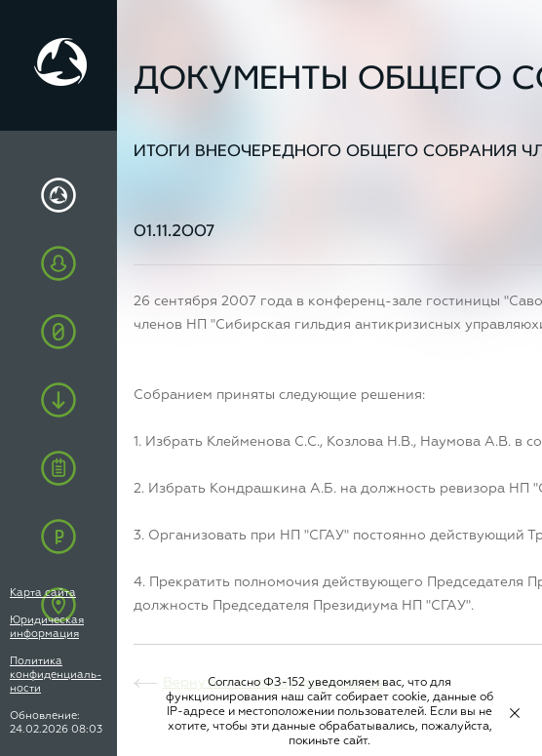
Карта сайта (43, 593)
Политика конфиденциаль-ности (56, 675)
